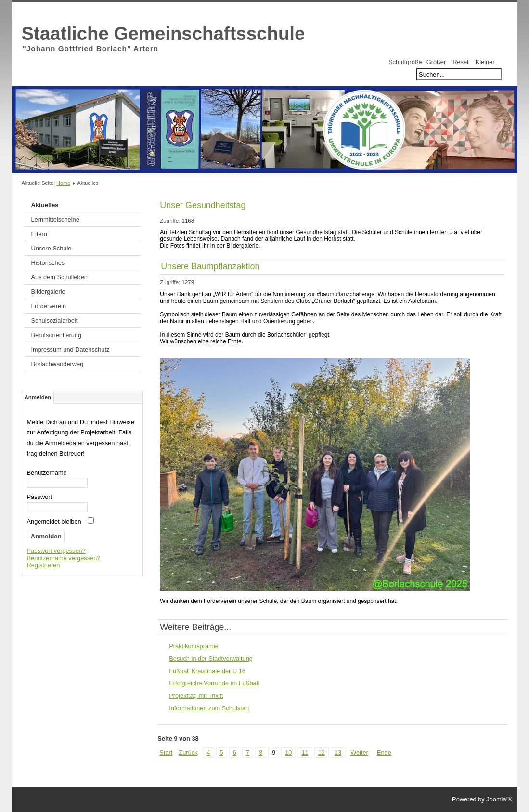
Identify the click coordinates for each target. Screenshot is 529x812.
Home (63, 183)
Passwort (40, 497)
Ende (384, 753)
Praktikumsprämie (194, 646)
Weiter (359, 753)
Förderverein (49, 306)
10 (288, 753)
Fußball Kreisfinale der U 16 (207, 671)
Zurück (188, 753)
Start (166, 753)
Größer (436, 62)
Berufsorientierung (57, 335)
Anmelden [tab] (38, 397)
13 (338, 753)
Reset (460, 62)
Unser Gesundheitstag (203, 205)
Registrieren (44, 565)
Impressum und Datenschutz (71, 349)
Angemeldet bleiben (54, 521)
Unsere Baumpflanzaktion (210, 266)
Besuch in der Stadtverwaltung (211, 659)
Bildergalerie (48, 292)
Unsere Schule (52, 248)
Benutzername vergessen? (64, 558)
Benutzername (47, 473)
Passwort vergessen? (56, 551)
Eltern (39, 234)
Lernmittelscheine (55, 219)
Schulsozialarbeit (55, 321)
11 (305, 753)
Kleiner (485, 62)
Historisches (48, 263)
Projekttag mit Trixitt (196, 696)
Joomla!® (499, 799)
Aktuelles (45, 205)
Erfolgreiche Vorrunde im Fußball (214, 683)
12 (322, 753)
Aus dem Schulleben (59, 277)
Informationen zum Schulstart (209, 708)
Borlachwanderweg (58, 364)
